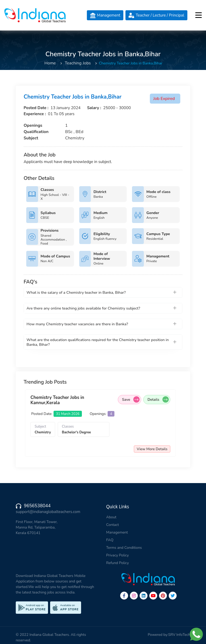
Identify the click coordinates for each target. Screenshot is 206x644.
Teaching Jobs (78, 63)
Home (50, 63)
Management (117, 532)
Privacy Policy (118, 555)
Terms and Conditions (124, 548)
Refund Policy (118, 563)
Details (164, 399)
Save (136, 399)
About (111, 517)
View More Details (158, 449)
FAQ (110, 540)
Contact (113, 525)
